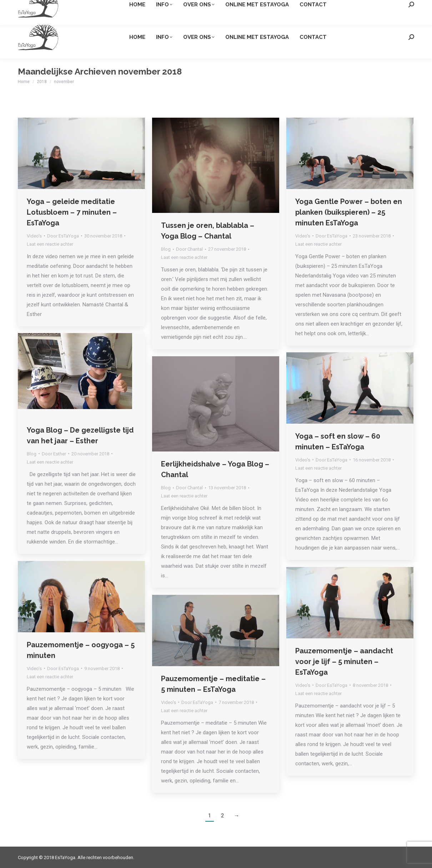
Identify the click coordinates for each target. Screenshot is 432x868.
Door (63, 236)
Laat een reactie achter (50, 244)
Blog (166, 249)
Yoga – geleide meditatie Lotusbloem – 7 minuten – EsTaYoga (72, 212)
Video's (34, 236)
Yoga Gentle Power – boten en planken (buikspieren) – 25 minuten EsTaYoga (349, 212)
